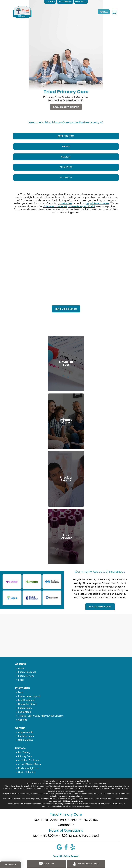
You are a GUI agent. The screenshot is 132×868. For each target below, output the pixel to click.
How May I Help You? (86, 864)
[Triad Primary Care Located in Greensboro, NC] (66, 52)
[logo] (22, 12)
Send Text (46, 864)
